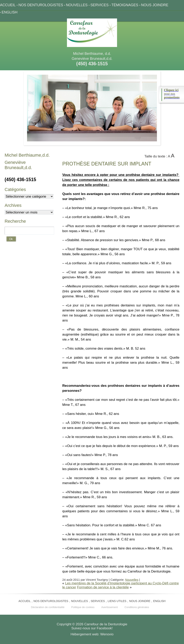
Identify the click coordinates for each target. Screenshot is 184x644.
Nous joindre (155, 5)
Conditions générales (137, 607)
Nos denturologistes (41, 5)
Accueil (8, 5)
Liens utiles (117, 601)
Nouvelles (77, 5)
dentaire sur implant (107, 164)
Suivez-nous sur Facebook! (92, 628)
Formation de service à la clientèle (103, 587)
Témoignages (125, 5)
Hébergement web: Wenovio (92, 634)
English (10, 12)
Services (100, 5)
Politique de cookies (83, 607)
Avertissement (109, 607)
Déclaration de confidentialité (48, 607)
